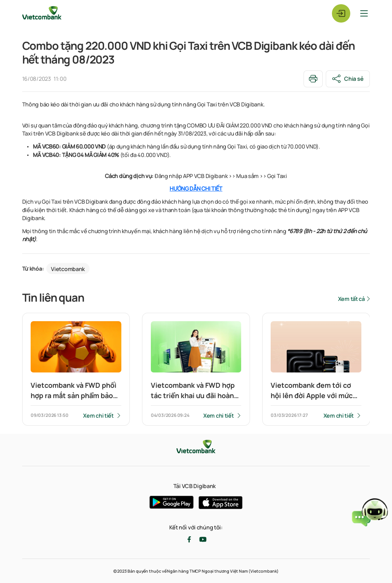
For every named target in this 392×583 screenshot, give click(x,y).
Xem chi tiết (98, 416)
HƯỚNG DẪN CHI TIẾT (196, 189)
